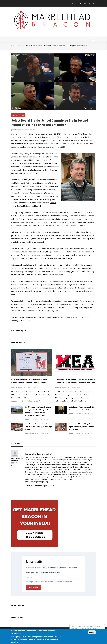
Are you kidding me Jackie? (39, 454)
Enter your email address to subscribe (43, 572)
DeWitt (20, 206)
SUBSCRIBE (34, 587)
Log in (30, 486)
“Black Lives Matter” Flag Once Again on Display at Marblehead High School (81, 427)
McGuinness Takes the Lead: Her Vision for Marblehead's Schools (82, 408)
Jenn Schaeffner (18, 130)
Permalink (15, 466)
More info (14, 642)
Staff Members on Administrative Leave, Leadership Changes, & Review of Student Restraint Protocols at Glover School (38, 411)
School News (21, 46)
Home (13, 46)
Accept (92, 632)
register (38, 486)
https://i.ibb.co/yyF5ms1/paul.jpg (36, 482)
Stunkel (38, 206)
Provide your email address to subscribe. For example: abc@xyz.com (49, 582)
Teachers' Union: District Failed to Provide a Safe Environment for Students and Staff (75, 381)
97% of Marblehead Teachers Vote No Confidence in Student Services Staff (29, 381)
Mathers (53, 203)
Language (16, 330)
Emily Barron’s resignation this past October (45, 140)
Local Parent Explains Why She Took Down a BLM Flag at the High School (38, 427)
